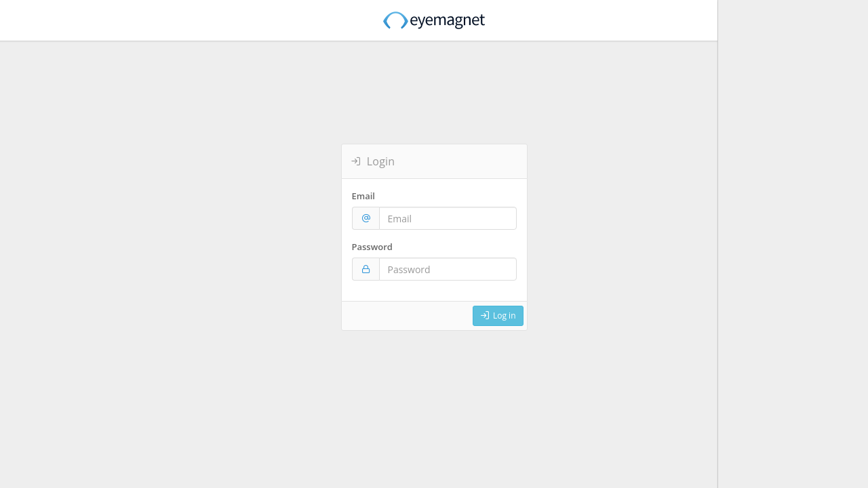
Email (363, 196)
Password (372, 247)
